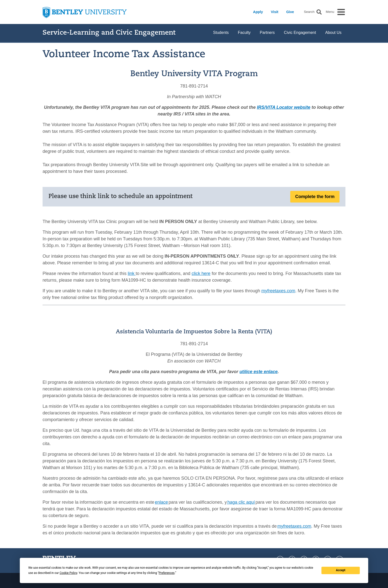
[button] (319, 12)
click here (201, 273)
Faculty (244, 33)
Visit (275, 12)
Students (221, 33)
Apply (258, 12)
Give (290, 12)
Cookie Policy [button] (68, 573)
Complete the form (315, 197)
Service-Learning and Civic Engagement (109, 33)
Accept (341, 570)
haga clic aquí (241, 502)
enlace (161, 502)
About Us (333, 33)
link (132, 273)
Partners (267, 33)
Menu (330, 12)
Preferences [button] (167, 573)
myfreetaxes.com (278, 291)
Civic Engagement (300, 33)
